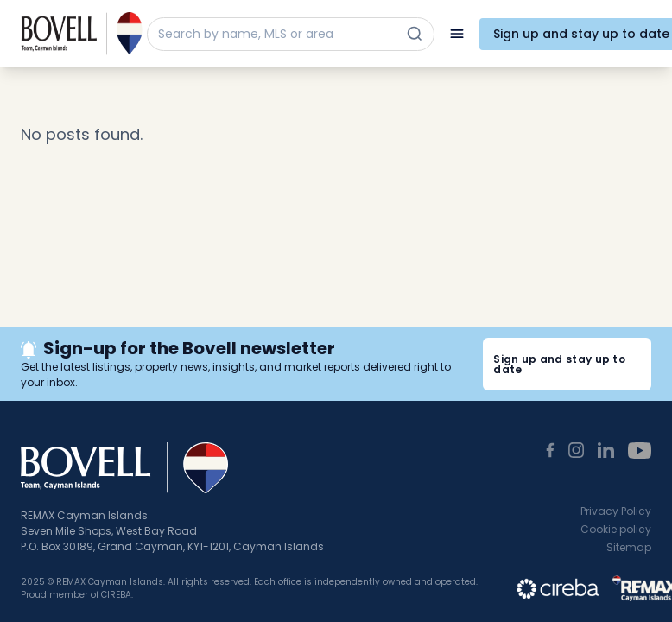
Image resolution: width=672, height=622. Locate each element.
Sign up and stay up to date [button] (559, 364)
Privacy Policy (616, 511)
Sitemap (629, 547)
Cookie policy (616, 529)
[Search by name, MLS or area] (275, 34)
